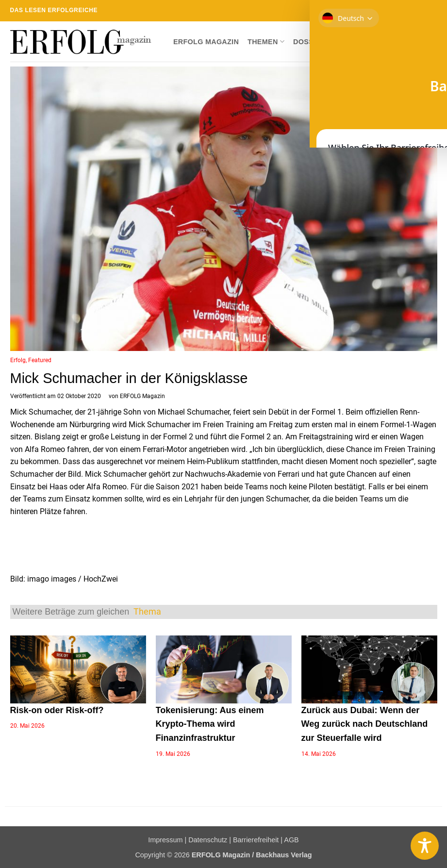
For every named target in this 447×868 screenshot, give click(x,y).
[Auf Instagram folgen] (386, 11)
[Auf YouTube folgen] (432, 11)
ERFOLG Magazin (206, 42)
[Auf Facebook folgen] (377, 11)
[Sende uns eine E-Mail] (404, 11)
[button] (430, 42)
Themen (266, 42)
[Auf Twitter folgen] (395, 11)
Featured (40, 360)
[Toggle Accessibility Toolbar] (425, 846)
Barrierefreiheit (256, 840)
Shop (345, 42)
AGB (291, 840)
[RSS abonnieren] (414, 11)
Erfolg (18, 360)
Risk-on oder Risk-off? (57, 710)
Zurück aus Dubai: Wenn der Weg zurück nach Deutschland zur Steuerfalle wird (365, 724)
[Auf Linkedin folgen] (423, 11)
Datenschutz (208, 840)
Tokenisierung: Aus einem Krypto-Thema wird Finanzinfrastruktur (210, 724)
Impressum (165, 840)
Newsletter (388, 42)
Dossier (309, 42)
